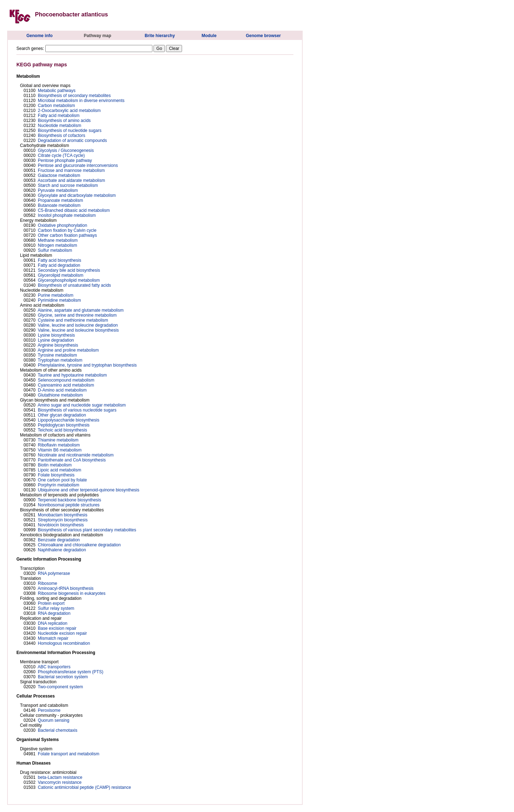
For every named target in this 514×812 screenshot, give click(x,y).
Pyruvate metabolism (58, 190)
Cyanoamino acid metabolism (66, 385)
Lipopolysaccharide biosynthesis (69, 420)
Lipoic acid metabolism (59, 470)
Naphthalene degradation (62, 550)
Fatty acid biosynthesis (59, 260)
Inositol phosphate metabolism (67, 215)
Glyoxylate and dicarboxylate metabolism (77, 195)
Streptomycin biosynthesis (63, 520)
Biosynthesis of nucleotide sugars (70, 131)
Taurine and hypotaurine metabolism (72, 375)
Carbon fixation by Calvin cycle (67, 230)
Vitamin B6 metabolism (60, 450)
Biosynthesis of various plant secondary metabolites (87, 530)
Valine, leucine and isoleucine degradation (78, 325)
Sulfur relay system (56, 608)
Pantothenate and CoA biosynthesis (72, 460)
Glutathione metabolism (60, 395)
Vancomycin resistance (60, 782)
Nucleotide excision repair (62, 633)
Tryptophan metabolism (60, 360)
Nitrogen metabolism (57, 245)
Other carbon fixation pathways (67, 235)
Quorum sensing (54, 720)
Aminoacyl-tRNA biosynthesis (65, 588)
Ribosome (47, 583)
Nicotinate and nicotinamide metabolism (76, 455)
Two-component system (61, 687)
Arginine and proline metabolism (68, 350)
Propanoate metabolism (61, 200)
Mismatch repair (53, 638)
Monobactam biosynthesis (63, 515)
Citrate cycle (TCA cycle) (61, 155)
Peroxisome (49, 710)
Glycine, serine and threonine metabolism (77, 315)
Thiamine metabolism (58, 440)
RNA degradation (54, 613)
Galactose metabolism (59, 175)
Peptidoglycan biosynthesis (64, 425)
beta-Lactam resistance (60, 777)
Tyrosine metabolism (57, 355)
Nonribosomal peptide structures (69, 505)
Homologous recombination (64, 643)
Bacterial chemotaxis (58, 730)
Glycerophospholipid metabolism (69, 280)
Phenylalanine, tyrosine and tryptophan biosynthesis (87, 365)
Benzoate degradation (59, 540)
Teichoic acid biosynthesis (62, 430)
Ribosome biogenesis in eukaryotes (72, 593)
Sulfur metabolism (55, 250)
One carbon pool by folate (62, 480)
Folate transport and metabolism (69, 754)
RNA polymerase (54, 573)
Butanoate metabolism (59, 205)
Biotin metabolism (55, 465)
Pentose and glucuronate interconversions (78, 165)
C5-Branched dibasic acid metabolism (74, 210)
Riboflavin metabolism (59, 445)
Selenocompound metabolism (66, 380)
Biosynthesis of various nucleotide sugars (77, 410)
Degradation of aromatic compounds (72, 141)
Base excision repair (57, 628)
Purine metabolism (56, 295)
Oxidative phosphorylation (62, 225)
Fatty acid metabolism (59, 116)
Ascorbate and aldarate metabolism (71, 180)
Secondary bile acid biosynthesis (69, 270)
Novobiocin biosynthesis (61, 525)
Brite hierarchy (160, 36)
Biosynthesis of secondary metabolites (74, 96)
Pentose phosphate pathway (65, 160)
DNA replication (53, 623)
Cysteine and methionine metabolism (73, 320)
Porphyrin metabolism (59, 485)
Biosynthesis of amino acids (64, 121)
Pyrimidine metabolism (59, 300)
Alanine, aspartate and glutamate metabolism (80, 310)
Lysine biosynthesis (56, 335)
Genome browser (263, 36)
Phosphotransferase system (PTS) (70, 672)
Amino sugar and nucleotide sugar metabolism (82, 405)
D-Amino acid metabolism (62, 390)
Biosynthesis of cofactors (62, 136)
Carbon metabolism (56, 106)
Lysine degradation (56, 340)
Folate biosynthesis (56, 475)
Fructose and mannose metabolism (71, 170)
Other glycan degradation (62, 415)
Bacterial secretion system (63, 677)
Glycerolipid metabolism (61, 275)
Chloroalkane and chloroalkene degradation (79, 545)
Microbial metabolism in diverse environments (81, 101)
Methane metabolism (58, 240)
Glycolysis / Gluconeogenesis (66, 150)
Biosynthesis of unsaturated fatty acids (74, 285)
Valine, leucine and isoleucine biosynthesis (78, 330)
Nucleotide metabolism (59, 126)
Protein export (51, 603)
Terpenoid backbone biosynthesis (69, 500)
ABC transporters (54, 667)
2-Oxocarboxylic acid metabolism (69, 111)
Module (209, 36)
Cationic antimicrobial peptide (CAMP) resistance (84, 787)
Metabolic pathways (57, 91)
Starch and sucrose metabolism (68, 185)
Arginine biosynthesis (58, 345)
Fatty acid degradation (59, 265)
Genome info (39, 36)
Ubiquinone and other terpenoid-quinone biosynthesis (89, 490)
